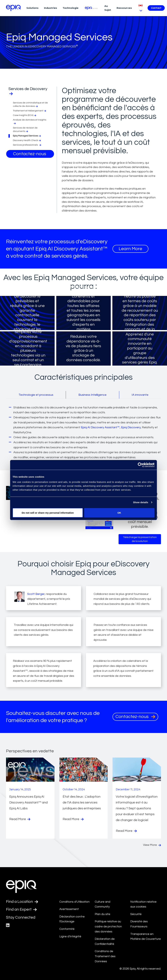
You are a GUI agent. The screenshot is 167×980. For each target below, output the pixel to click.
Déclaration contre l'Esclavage (72, 919)
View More (152, 845)
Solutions (32, 8)
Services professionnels (27, 145)
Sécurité (136, 914)
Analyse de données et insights (30, 122)
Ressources (124, 8)
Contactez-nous (30, 154)
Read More (20, 819)
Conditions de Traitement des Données (105, 956)
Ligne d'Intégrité (70, 936)
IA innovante (140, 395)
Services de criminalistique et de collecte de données (30, 105)
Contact (156, 8)
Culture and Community (102, 904)
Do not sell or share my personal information (48, 513)
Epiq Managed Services (27, 136)
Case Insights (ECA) (25, 115)
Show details (141, 502)
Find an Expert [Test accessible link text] (22, 909)
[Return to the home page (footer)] (14, 8)
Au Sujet (108, 8)
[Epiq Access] (91, 8)
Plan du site (102, 914)
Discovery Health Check (27, 140)
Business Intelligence (92, 395)
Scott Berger (36, 594)
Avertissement (69, 909)
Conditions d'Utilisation (74, 902)
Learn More (130, 249)
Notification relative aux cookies (143, 904)
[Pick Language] (140, 8)
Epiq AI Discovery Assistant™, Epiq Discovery (111, 427)
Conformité (67, 929)
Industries (51, 8)
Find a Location (22, 902)
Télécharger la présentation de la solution (140, 539)
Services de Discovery (28, 91)
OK (119, 513)
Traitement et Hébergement (30, 111)
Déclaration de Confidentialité (105, 941)
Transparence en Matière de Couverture (146, 937)
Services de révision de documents (25, 130)
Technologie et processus (36, 395)
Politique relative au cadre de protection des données (108, 926)
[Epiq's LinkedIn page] (8, 925)
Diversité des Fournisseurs (139, 924)
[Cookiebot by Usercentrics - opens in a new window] (140, 465)
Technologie (71, 8)
